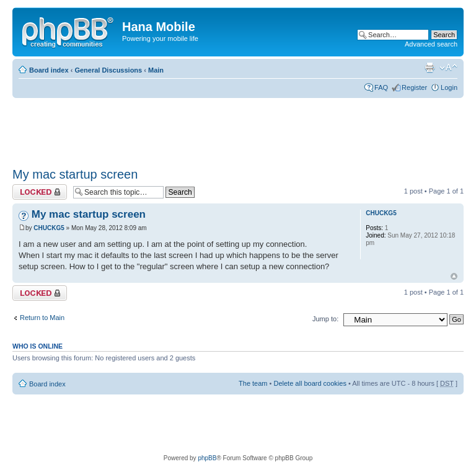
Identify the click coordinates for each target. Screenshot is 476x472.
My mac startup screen (75, 174)
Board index (49, 70)
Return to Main (42, 318)
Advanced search (431, 44)
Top (454, 276)
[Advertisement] (238, 128)
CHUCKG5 (49, 228)
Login (449, 87)
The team (253, 383)
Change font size (448, 68)
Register (414, 87)
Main (156, 70)
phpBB (207, 458)
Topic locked (40, 192)
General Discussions (108, 70)
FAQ (381, 87)
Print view (430, 68)
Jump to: (325, 319)
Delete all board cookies (310, 383)
